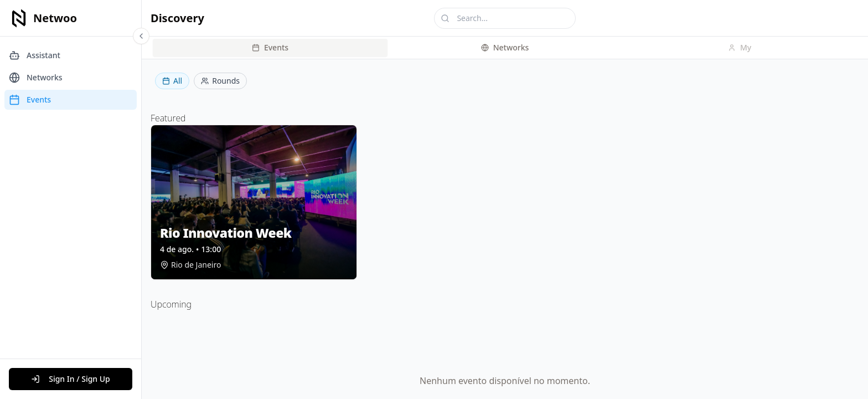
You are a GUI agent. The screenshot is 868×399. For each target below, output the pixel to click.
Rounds (220, 81)
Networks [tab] (505, 47)
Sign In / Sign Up (71, 379)
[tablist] (505, 48)
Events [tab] (270, 47)
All (172, 81)
